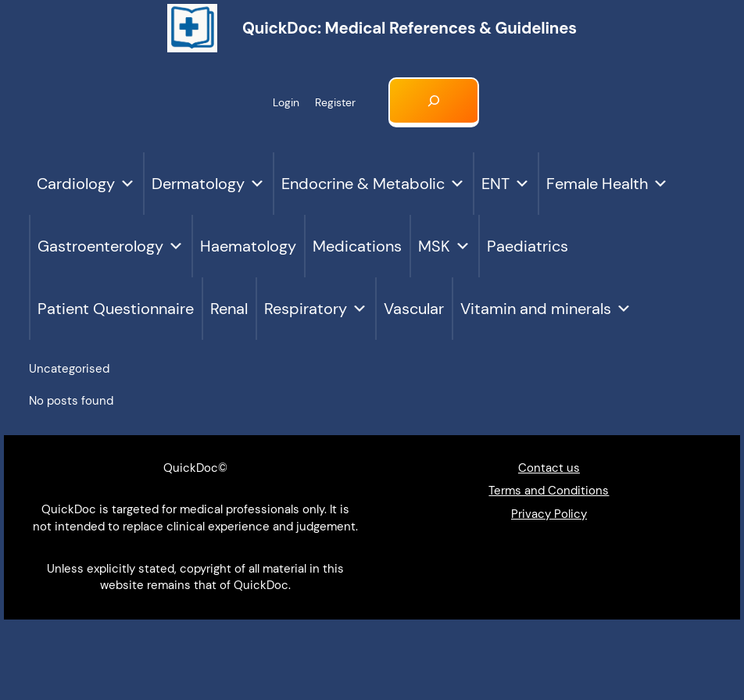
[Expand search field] (434, 102)
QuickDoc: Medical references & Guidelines (410, 28)
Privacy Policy (549, 514)
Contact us (549, 468)
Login (286, 102)
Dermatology (208, 184)
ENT (506, 184)
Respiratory (316, 309)
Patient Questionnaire (116, 309)
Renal (229, 309)
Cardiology (86, 184)
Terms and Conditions (549, 491)
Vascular (414, 309)
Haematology (248, 246)
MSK (444, 246)
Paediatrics (528, 246)
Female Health (607, 184)
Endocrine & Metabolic (373, 184)
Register (335, 102)
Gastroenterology (111, 246)
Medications (357, 246)
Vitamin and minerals (546, 309)
